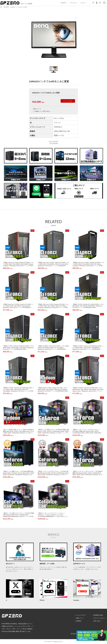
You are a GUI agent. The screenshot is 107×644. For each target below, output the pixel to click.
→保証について (37, 109)
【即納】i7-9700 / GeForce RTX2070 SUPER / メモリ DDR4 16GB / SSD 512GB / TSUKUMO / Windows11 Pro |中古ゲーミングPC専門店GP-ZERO (18, 348)
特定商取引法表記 (98, 615)
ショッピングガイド (80, 615)
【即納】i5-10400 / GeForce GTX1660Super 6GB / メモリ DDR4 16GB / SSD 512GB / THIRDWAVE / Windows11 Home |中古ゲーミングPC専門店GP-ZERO (88, 348)
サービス (74, 3)
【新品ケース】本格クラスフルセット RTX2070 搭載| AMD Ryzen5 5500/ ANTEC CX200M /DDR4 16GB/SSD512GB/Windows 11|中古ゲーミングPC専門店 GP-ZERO (19, 516)
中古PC (64, 3)
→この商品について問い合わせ (41, 111)
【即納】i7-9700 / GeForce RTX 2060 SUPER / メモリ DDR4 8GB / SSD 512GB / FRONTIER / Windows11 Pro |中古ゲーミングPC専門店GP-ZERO (88, 306)
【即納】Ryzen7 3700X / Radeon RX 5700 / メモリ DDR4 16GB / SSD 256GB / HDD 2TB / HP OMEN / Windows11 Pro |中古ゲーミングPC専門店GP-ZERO (53, 389)
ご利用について (78, 618)
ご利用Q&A (77, 621)
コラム (83, 3)
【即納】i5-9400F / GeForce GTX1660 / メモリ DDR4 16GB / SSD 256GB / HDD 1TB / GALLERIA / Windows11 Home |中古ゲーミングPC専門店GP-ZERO (53, 348)
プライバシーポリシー (99, 618)
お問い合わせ (96, 621)
